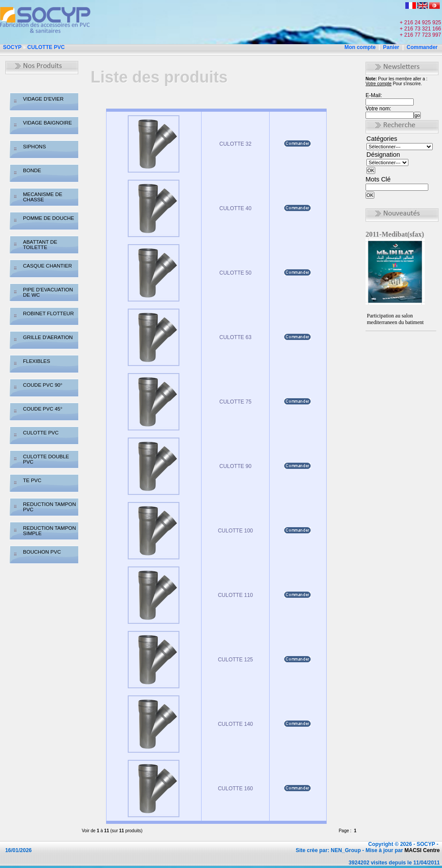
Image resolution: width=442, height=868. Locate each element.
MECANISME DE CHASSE (43, 197)
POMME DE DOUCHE (49, 218)
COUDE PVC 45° (43, 409)
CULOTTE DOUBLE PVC (46, 459)
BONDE (32, 170)
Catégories (382, 139)
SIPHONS (34, 147)
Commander (422, 47)
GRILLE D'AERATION (48, 337)
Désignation (383, 155)
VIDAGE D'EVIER (43, 99)
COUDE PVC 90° (43, 385)
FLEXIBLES (36, 361)
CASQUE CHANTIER (48, 266)
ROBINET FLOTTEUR (48, 313)
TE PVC (32, 480)
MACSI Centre (422, 850)
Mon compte (360, 47)
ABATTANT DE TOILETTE (40, 245)
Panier (391, 47)
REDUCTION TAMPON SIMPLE (50, 531)
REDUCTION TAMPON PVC (50, 507)
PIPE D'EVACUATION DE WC (48, 292)
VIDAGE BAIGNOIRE (48, 123)
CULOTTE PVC (46, 47)
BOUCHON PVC (42, 552)
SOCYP (12, 47)
